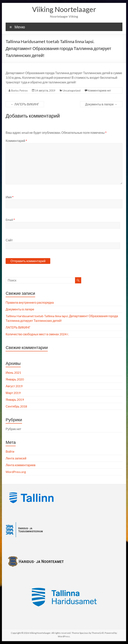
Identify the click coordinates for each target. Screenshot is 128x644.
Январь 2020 (15, 379)
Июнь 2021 (13, 372)
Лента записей (16, 458)
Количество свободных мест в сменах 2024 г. (37, 334)
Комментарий (16, 141)
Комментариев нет (99, 90)
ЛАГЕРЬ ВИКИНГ (25, 104)
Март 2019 (13, 393)
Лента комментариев (20, 465)
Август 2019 (14, 386)
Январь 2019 (15, 400)
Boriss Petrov (19, 90)
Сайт (9, 240)
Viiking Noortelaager (64, 9)
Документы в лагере (101, 104)
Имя (10, 197)
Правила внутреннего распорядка (30, 302)
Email (10, 220)
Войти (10, 451)
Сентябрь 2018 (16, 406)
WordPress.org (16, 472)
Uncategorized (72, 90)
